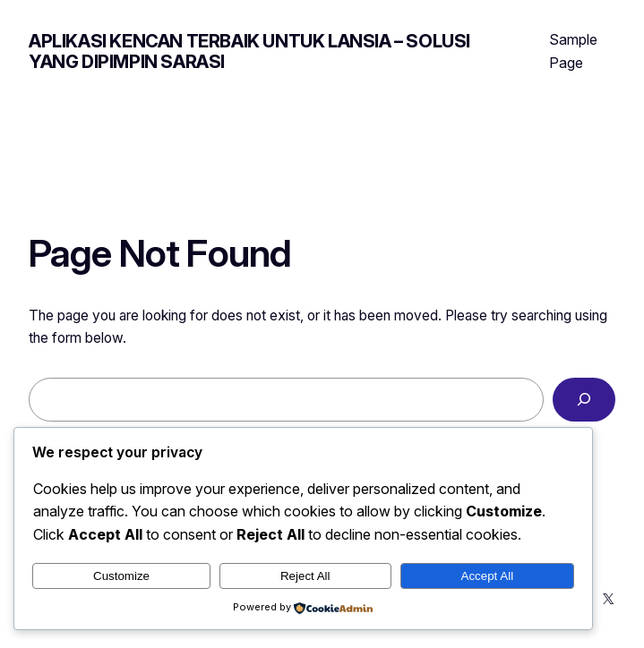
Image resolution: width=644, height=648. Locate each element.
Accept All (488, 576)
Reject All (305, 576)
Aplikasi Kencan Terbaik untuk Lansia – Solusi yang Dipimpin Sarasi (249, 51)
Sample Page (573, 51)
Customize (121, 576)
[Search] (584, 400)
